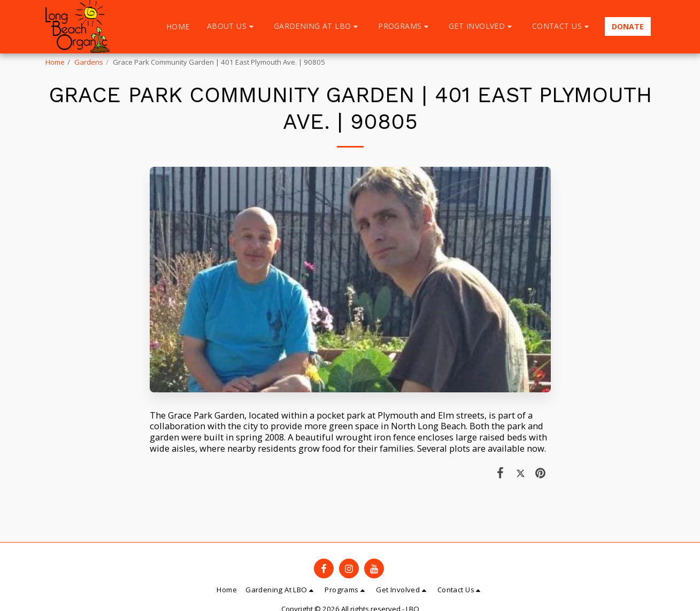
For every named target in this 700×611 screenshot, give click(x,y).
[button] (232, 26)
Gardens (89, 62)
